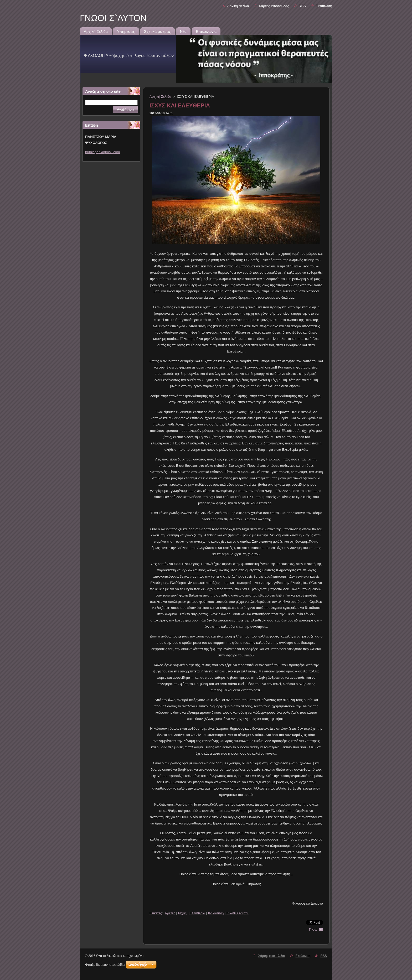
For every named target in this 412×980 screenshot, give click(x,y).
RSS (302, 6)
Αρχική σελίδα (238, 6)
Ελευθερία (197, 913)
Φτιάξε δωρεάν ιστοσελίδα (105, 965)
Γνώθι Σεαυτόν (238, 913)
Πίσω (313, 929)
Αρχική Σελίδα (160, 97)
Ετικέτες (156, 913)
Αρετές (170, 913)
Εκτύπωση (324, 6)
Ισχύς (182, 913)
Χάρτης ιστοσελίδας (274, 6)
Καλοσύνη (216, 913)
